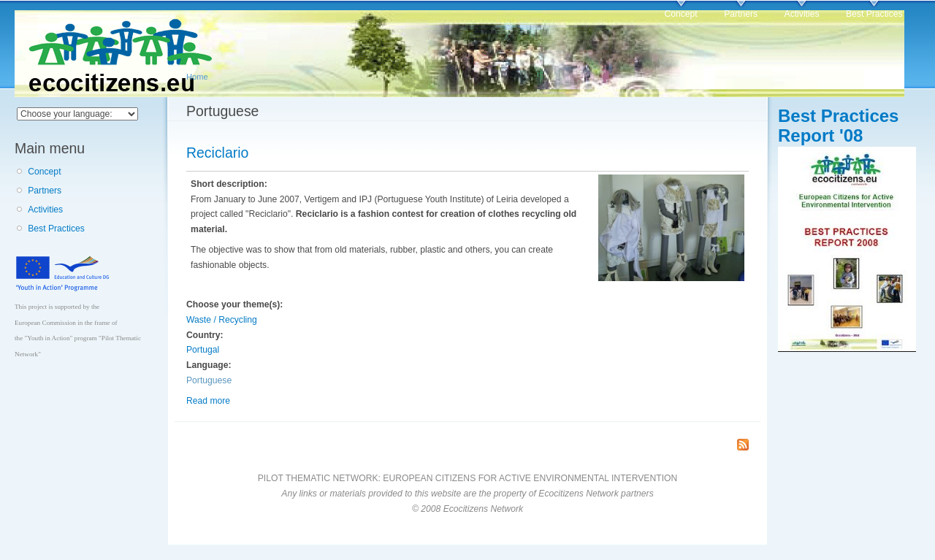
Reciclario (217, 153)
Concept (680, 14)
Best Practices (874, 14)
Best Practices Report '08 (838, 126)
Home (197, 77)
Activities (802, 14)
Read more (208, 401)
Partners (741, 14)
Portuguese (209, 380)
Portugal (203, 350)
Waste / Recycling (222, 320)
